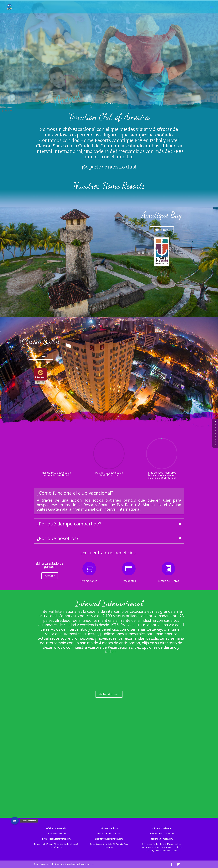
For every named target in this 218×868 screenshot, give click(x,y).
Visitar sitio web (109, 694)
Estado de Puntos (168, 581)
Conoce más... (162, 230)
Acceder (50, 576)
